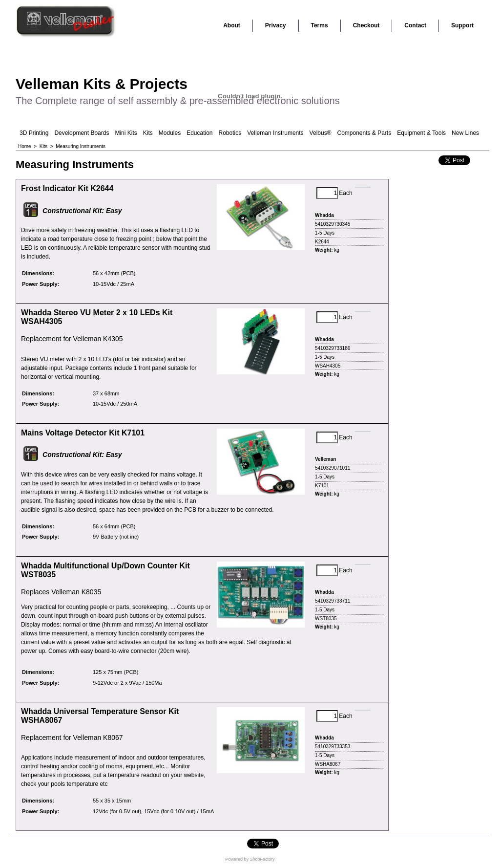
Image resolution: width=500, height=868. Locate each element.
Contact (415, 25)
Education (199, 133)
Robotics (230, 133)
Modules (170, 133)
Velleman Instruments (275, 133)
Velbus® (321, 133)
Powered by (237, 859)
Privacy (276, 25)
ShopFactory (262, 859)
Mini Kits (126, 133)
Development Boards (82, 133)
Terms (320, 25)
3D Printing (34, 133)
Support (462, 25)
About (232, 25)
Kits (148, 133)
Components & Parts (364, 133)
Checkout (366, 25)
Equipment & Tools (421, 133)
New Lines (465, 133)
